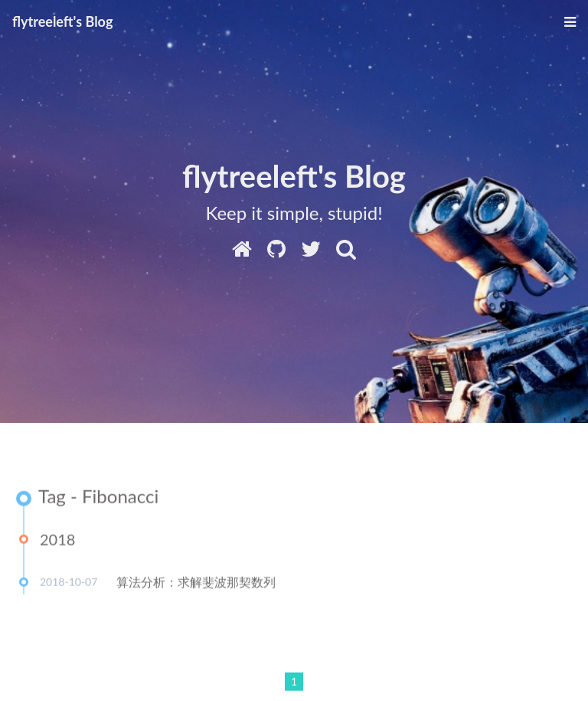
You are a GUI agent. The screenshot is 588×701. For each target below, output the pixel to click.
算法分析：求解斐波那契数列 (196, 583)
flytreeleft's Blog (62, 21)
